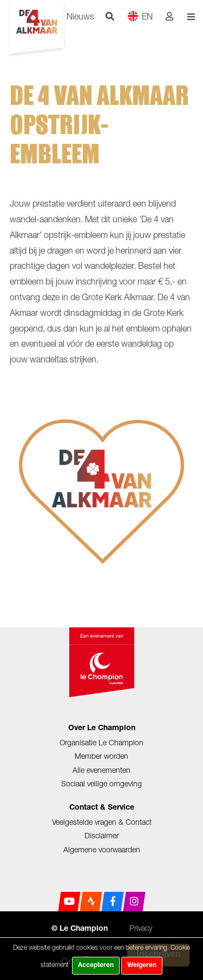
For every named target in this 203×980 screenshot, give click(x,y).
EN (140, 16)
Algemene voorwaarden (102, 849)
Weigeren (142, 965)
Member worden (101, 756)
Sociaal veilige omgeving (101, 783)
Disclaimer (101, 835)
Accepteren (96, 965)
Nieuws (80, 16)
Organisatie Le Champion (101, 742)
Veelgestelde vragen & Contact (102, 822)
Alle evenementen (101, 770)
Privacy (141, 928)
